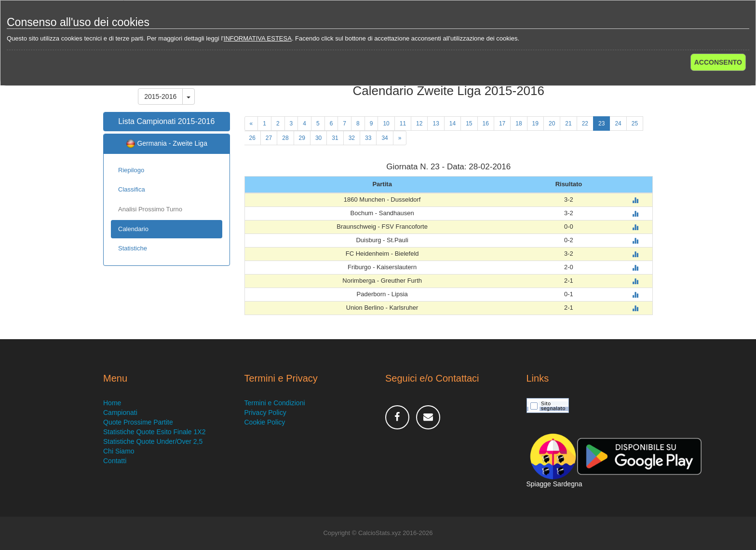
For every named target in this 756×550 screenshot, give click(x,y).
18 (519, 124)
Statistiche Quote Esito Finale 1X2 (154, 432)
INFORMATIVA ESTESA (258, 38)
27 (269, 138)
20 (552, 124)
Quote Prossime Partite (138, 422)
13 (436, 124)
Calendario (133, 229)
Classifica (132, 189)
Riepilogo (131, 170)
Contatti (115, 461)
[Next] (400, 138)
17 (502, 124)
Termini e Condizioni (275, 403)
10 (386, 124)
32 (352, 138)
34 (385, 138)
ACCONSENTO (718, 62)
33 (368, 138)
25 (635, 124)
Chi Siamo (119, 451)
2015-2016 (160, 96)
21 (568, 124)
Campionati (120, 412)
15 (469, 124)
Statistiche (133, 248)
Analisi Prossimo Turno (150, 209)
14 (452, 124)
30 (318, 138)
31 (335, 138)
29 (302, 138)
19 (535, 124)
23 (601, 124)
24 (618, 124)
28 (285, 138)
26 (252, 138)
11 (403, 124)
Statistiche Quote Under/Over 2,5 (153, 441)
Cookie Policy (265, 422)
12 (419, 124)
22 (585, 124)
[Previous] (251, 124)
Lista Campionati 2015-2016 (166, 121)
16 (486, 124)
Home (112, 403)
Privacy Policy (265, 412)
